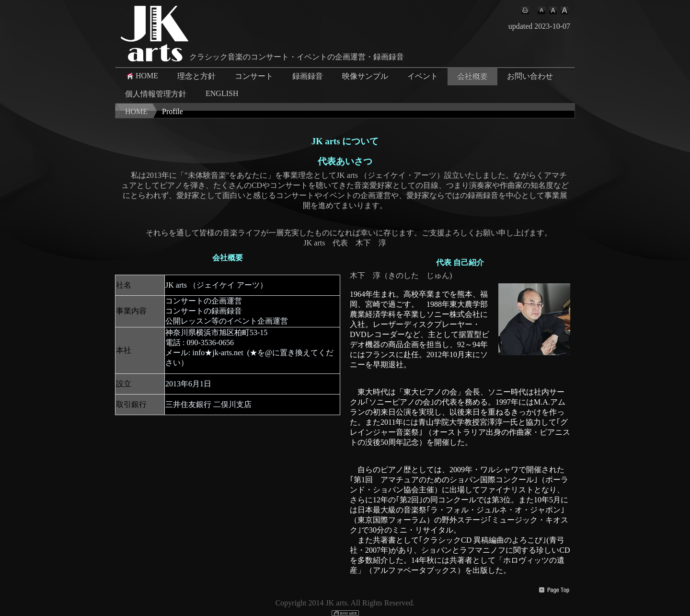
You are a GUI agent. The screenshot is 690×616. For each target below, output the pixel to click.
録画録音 (308, 76)
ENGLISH (222, 93)
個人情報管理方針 (156, 94)
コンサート (254, 76)
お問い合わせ (530, 76)
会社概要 (472, 76)
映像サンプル (365, 76)
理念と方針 (196, 76)
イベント (423, 76)
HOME (142, 76)
